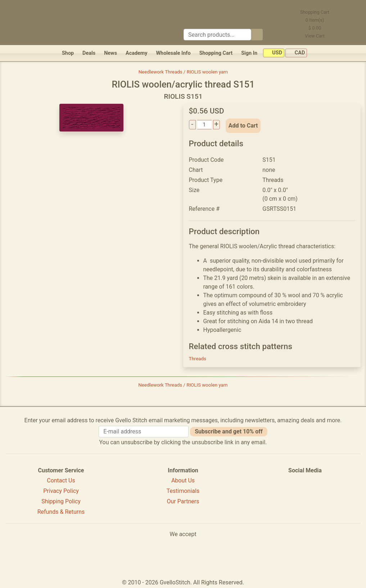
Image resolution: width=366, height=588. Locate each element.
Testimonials (183, 491)
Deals (89, 53)
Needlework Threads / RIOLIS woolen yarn (183, 72)
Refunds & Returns (61, 512)
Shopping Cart (216, 53)
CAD (296, 53)
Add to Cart (243, 126)
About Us (183, 480)
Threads (198, 359)
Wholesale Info (173, 53)
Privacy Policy (61, 491)
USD (274, 53)
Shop (68, 53)
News (110, 53)
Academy (136, 53)
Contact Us (61, 480)
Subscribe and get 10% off (229, 431)
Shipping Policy (61, 501)
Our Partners (183, 501)
